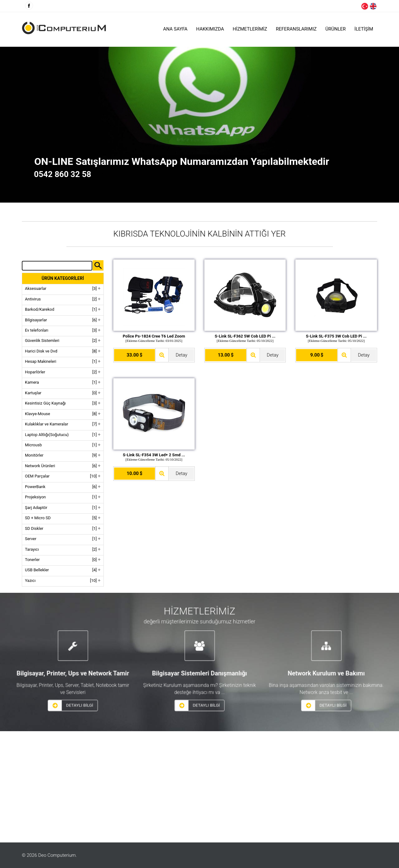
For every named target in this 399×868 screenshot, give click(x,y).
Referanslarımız (296, 29)
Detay (181, 355)
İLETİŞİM (364, 29)
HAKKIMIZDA (210, 29)
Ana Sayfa (175, 29)
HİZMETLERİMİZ (250, 29)
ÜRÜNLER (336, 29)
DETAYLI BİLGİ (117, 695)
